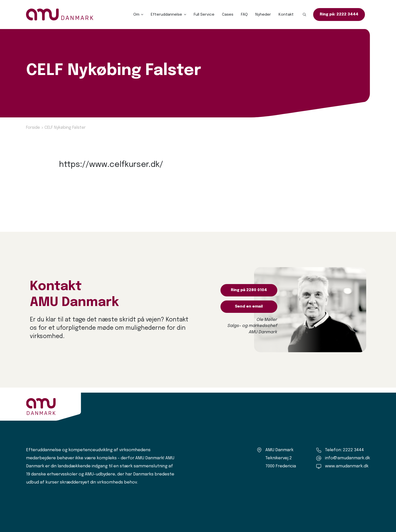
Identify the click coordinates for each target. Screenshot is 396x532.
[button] (305, 15)
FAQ (244, 15)
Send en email (249, 307)
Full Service (204, 15)
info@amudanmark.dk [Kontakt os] (348, 458)
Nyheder (263, 15)
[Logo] (60, 15)
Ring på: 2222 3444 (339, 14)
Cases (228, 15)
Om (136, 15)
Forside (33, 128)
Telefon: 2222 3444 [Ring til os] (344, 450)
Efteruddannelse (166, 15)
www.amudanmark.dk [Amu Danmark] (347, 466)
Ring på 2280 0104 (249, 290)
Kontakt (286, 15)
